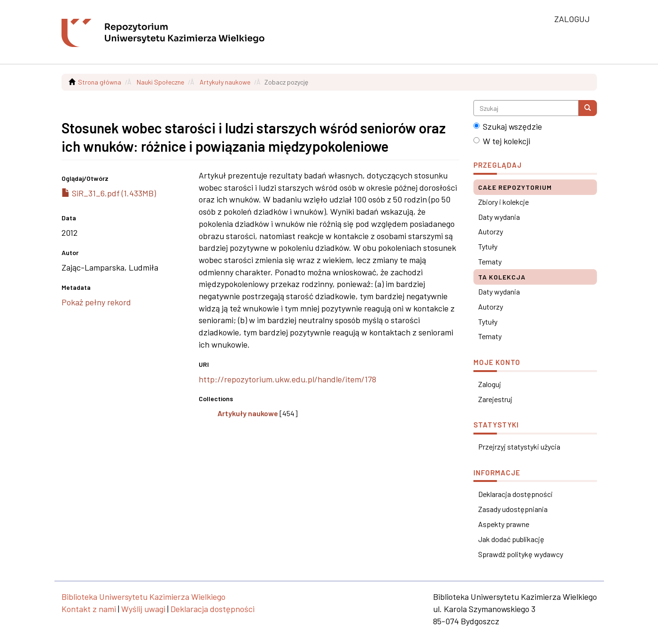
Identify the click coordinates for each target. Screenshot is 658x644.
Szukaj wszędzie (508, 126)
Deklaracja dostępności (515, 494)
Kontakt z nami (89, 609)
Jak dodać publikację (511, 539)
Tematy (490, 261)
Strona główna (100, 82)
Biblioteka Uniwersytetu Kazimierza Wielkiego (143, 597)
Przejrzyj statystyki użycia (519, 446)
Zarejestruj (495, 399)
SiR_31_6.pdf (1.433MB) (109, 193)
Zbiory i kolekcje (503, 202)
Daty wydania (499, 217)
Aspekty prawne (504, 524)
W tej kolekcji (502, 141)
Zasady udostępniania (513, 509)
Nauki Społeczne (160, 82)
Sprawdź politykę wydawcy (521, 554)
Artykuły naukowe (225, 82)
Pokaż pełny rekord (96, 302)
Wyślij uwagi (143, 609)
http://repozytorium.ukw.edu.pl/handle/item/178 (287, 379)
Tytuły (488, 246)
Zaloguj (490, 384)
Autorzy (491, 231)
